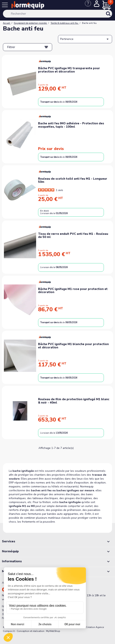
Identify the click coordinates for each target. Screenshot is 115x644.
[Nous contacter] (89, 5)
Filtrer (11, 47)
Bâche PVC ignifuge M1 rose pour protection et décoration (73, 291)
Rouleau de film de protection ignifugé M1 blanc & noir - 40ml (74, 401)
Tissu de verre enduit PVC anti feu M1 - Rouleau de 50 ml (73, 235)
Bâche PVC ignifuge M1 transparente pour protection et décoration (69, 70)
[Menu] (6, 6)
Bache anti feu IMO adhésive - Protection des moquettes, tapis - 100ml (71, 125)
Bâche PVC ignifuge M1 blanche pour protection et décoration (73, 346)
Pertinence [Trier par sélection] (85, 39)
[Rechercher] (58, 14)
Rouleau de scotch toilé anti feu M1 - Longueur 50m (73, 180)
